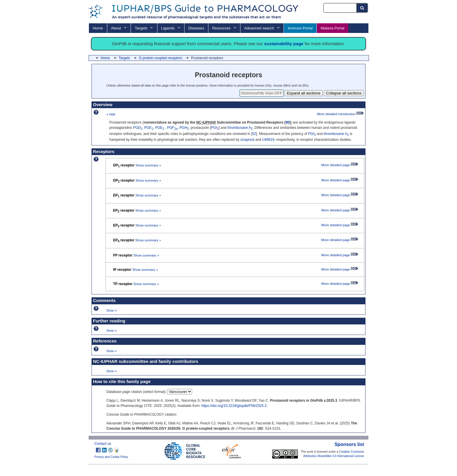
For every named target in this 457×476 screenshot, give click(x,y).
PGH (184, 128)
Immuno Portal (300, 28)
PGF (172, 128)
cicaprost (247, 140)
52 (254, 134)
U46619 (268, 140)
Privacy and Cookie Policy (111, 457)
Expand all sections (304, 93)
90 (288, 122)
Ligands (168, 28)
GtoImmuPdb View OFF (262, 93)
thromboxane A (240, 128)
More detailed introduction (340, 114)
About (116, 28)
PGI (215, 128)
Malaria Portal (332, 28)
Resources (221, 28)
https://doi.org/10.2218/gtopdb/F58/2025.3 (234, 406)
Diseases (196, 28)
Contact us (103, 444)
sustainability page (284, 44)
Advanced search (259, 28)
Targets (141, 28)
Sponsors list (349, 444)
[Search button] (362, 8)
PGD (138, 128)
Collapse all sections (344, 93)
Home (98, 28)
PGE (149, 128)
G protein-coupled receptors (160, 58)
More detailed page (340, 165)
